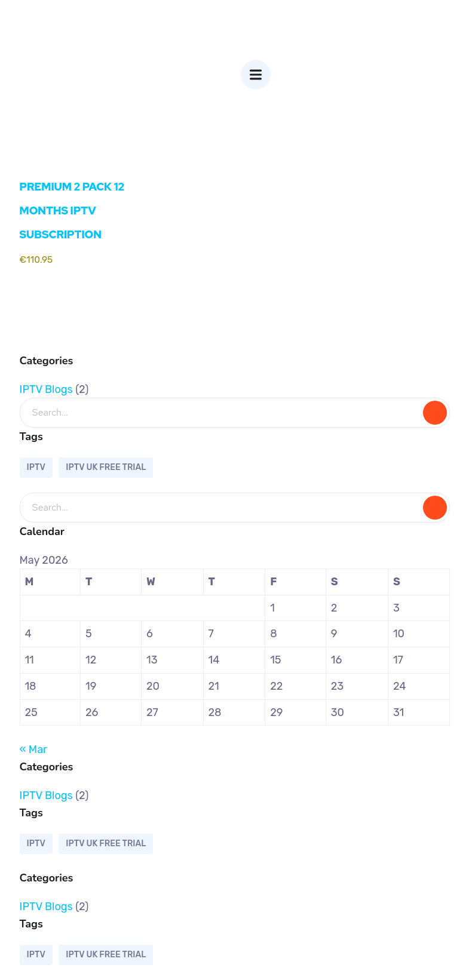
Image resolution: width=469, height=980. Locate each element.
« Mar (33, 749)
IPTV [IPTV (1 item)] (36, 467)
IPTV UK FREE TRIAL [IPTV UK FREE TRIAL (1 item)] (106, 467)
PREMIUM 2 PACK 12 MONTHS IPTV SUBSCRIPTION (72, 211)
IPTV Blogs (46, 389)
